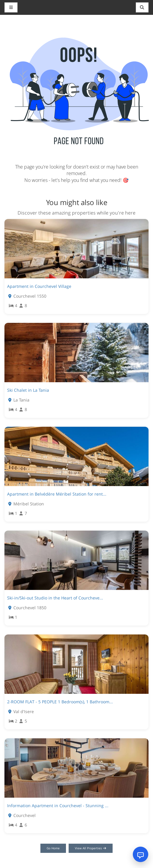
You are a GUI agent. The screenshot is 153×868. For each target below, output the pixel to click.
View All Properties (91, 848)
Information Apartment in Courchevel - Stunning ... (58, 806)
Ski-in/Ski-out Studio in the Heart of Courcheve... (55, 598)
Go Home (53, 848)
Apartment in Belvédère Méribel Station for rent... (57, 494)
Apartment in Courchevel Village (39, 286)
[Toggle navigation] (142, 7)
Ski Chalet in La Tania (28, 390)
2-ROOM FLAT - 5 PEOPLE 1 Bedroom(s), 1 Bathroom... (60, 702)
